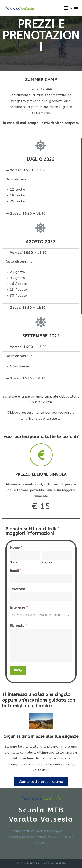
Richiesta (18, 626)
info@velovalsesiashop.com (31, 837)
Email (16, 571)
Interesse (19, 607)
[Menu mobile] (71, 8)
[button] (41, 782)
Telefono (19, 589)
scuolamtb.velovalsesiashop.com (40, 831)
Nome (16, 548)
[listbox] (41, 615)
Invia (18, 670)
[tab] (41, 170)
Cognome (49, 562)
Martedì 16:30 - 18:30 (28, 170)
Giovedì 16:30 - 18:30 (27, 214)
